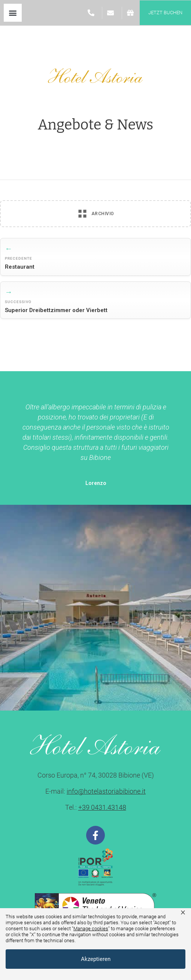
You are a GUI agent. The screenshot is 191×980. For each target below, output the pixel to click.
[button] (13, 13)
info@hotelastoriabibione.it (106, 791)
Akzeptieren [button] (96, 959)
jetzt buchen (165, 13)
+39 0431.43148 (102, 807)
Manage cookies (91, 929)
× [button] (183, 912)
